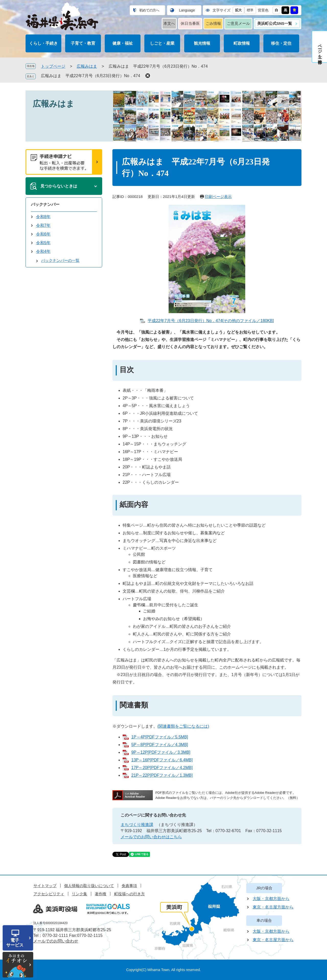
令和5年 (43, 243)
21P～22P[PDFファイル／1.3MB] (162, 775)
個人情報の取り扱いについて (89, 886)
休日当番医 (190, 23)
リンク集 (79, 894)
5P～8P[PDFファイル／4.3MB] (160, 745)
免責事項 (129, 886)
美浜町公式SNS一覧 (275, 23)
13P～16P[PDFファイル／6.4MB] (162, 760)
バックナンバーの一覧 (60, 260)
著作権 (101, 894)
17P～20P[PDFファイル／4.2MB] (162, 768)
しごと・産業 (162, 43)
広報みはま (87, 66)
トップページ (53, 66)
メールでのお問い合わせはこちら (151, 837)
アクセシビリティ (49, 894)
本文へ (169, 23)
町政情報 (242, 43)
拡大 (238, 10)
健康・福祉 (123, 43)
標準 (250, 10)
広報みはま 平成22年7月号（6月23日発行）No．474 (91, 76)
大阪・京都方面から (271, 899)
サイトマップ (45, 886)
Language (187, 10)
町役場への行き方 (130, 894)
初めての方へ (149, 10)
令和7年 (43, 225)
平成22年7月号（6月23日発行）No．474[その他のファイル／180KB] (211, 321)
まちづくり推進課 (137, 825)
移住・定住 (281, 43)
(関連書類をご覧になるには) (183, 726)
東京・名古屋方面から (273, 907)
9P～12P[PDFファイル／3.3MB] (161, 752)
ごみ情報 (213, 23)
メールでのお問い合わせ (56, 941)
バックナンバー (45, 204)
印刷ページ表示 (218, 197)
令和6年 (43, 234)
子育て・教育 (83, 43)
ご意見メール (238, 23)
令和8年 (43, 217)
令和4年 (43, 251)
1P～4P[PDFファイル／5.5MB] (160, 737)
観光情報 (202, 43)
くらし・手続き (43, 43)
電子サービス (15, 943)
